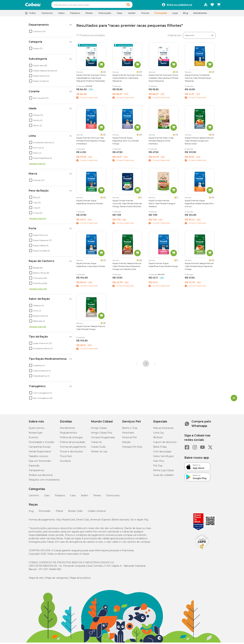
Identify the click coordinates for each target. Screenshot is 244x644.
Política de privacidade (72, 444)
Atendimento (200, 15)
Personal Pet (129, 439)
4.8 (104, 73)
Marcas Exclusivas (163, 429)
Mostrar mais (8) (38, 328)
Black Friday (160, 448)
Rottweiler (45, 512)
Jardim (84, 497)
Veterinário (128, 434)
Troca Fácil (66, 458)
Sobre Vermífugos (163, 458)
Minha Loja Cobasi (163, 472)
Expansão (34, 467)
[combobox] (98, 6)
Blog (186, 15)
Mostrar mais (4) (38, 220)
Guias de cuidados (163, 476)
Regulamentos (68, 434)
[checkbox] (31, 33)
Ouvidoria (65, 462)
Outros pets (113, 497)
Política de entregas (71, 439)
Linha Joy (159, 434)
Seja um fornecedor (40, 462)
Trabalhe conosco (39, 458)
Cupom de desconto (165, 444)
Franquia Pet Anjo (132, 448)
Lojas (175, 15)
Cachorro (34, 497)
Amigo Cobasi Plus (102, 434)
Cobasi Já (96, 444)
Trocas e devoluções (71, 453)
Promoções (161, 15)
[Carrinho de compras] (219, 6)
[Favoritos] (212, 6)
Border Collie (75, 512)
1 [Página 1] (146, 365)
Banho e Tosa (130, 429)
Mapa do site (36, 579)
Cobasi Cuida (98, 448)
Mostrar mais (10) (38, 290)
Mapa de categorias (57, 579)
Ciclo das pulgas (162, 453)
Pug (31, 512)
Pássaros (60, 497)
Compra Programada (103, 439)
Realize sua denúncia (41, 476)
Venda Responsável (40, 453)
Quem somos (36, 429)
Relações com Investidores (44, 481)
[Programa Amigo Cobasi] (206, 6)
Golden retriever (97, 512)
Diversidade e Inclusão (41, 444)
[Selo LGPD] (202, 551)
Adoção (126, 444)
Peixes (97, 497)
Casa (73, 497)
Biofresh (158, 439)
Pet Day (158, 467)
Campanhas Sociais (40, 448)
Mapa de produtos (80, 579)
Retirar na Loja (99, 453)
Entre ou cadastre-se (179, 6)
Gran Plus (159, 462)
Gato (47, 497)
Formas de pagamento (73, 448)
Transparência (36, 472)
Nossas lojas (36, 434)
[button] (134, 6)
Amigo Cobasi (99, 429)
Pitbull (59, 512)
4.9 (140, 73)
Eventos (33, 439)
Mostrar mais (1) (37, 165)
